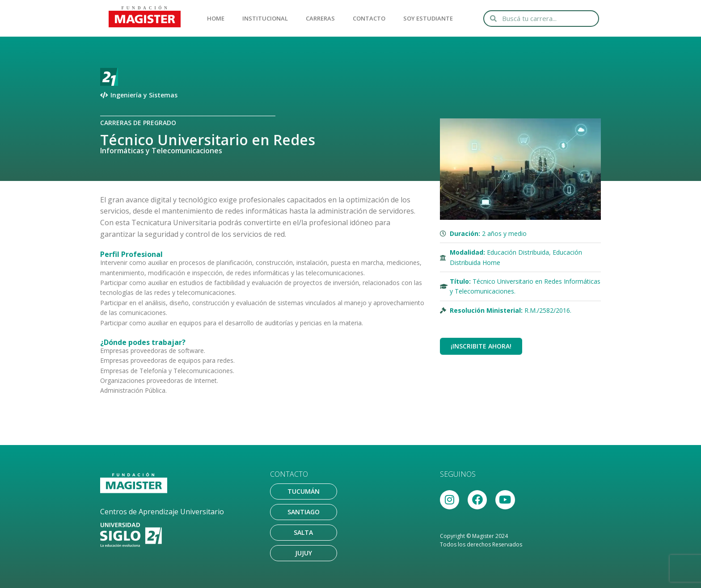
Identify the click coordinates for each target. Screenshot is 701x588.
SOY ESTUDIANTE (428, 18)
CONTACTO (369, 18)
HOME (216, 18)
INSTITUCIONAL (265, 18)
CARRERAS (320, 18)
